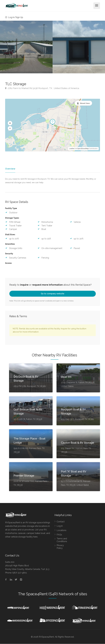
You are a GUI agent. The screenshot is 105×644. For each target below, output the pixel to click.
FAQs (59, 535)
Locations (62, 530)
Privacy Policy (60, 547)
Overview (10, 169)
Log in (60, 526)
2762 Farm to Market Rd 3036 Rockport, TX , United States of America (42, 88)
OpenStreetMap (83, 149)
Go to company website (53, 294)
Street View (85, 103)
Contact (61, 522)
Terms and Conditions (62, 540)
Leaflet (72, 149)
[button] (10, 123)
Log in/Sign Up (14, 17)
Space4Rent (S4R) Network (50, 594)
